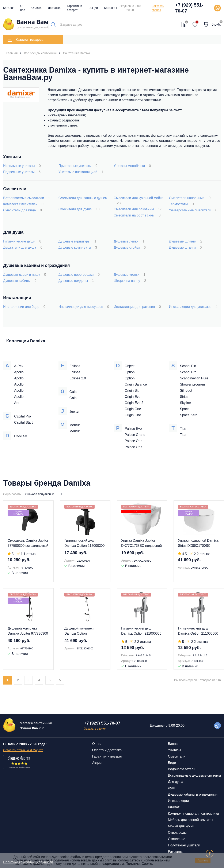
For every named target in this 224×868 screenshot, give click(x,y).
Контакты (110, 8)
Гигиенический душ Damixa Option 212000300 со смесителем (84, 544)
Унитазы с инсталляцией (81, 172)
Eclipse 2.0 (78, 378)
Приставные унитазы (78, 166)
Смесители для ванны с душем (83, 200)
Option (130, 372)
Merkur (75, 425)
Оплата (37, 8)
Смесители (176, 756)
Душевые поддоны (76, 281)
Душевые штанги (185, 247)
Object (130, 366)
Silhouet (186, 391)
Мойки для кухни (181, 826)
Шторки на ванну (130, 281)
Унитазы (174, 750)
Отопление (176, 839)
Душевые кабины (20, 281)
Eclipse (75, 366)
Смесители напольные (190, 198)
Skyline (185, 403)
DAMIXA (21, 436)
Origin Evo (133, 397)
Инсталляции (178, 801)
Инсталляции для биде (24, 307)
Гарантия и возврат (107, 756)
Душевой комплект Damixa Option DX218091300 (79, 631)
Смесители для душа (79, 209)
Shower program (192, 384)
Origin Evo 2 (134, 403)
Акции (94, 8)
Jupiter (75, 411)
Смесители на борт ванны (137, 215)
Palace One (134, 441)
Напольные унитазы (22, 166)
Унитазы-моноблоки (132, 166)
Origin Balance (136, 384)
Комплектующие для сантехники (193, 814)
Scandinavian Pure (194, 378)
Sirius (184, 397)
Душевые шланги (185, 241)
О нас (97, 744)
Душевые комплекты (78, 247)
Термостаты (181, 204)
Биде (172, 763)
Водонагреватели (181, 769)
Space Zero (189, 415)
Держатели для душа (23, 247)
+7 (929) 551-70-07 (189, 8)
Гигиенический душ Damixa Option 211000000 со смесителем (141, 631)
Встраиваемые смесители (27, 198)
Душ (171, 788)
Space (185, 409)
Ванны (173, 744)
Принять (203, 860)
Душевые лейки (129, 241)
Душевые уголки (130, 275)
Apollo (19, 372)
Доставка (54, 8)
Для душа (175, 782)
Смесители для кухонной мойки (139, 200)
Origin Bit (132, 391)
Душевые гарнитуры (77, 241)
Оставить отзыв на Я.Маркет (23, 750)
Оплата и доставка (107, 750)
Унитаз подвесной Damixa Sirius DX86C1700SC (198, 543)
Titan (184, 429)
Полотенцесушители (184, 845)
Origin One (133, 409)
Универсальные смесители (193, 210)
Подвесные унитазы (22, 172)
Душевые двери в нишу (25, 275)
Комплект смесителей (23, 204)
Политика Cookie (139, 864)
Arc (17, 403)
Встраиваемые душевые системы (194, 775)
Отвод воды (177, 833)
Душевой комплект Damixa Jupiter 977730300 (28, 631)
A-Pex (19, 366)
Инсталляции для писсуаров (84, 307)
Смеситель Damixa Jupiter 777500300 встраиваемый (28, 543)
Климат (174, 807)
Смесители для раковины (138, 209)
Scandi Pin (188, 366)
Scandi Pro (188, 372)
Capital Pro (22, 416)
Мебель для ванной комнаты (190, 820)
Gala (73, 392)
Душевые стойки (130, 247)
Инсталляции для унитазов (193, 307)
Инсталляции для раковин (137, 307)
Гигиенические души (22, 241)
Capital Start (23, 422)
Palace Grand (135, 435)
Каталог (9, 8)
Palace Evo (133, 429)
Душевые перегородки (79, 275)
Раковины (176, 852)
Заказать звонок (158, 8)
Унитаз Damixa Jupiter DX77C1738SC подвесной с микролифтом (141, 544)
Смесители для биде (22, 210)
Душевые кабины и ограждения (193, 794)
